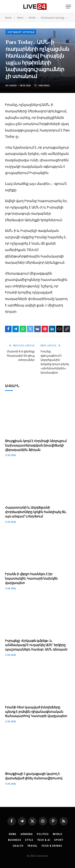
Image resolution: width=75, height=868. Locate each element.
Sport (59, 840)
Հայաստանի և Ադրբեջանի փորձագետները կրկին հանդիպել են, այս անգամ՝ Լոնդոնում (36, 512)
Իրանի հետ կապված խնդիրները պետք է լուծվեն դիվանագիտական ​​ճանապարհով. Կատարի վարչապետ (36, 712)
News (13, 834)
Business (15, 840)
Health (18, 846)
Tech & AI (44, 840)
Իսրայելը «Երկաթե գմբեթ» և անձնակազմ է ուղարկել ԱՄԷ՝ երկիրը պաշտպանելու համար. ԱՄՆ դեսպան (36, 645)
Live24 (13, 86)
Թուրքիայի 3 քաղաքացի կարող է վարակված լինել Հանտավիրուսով (34, 776)
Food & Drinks (52, 846)
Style (29, 840)
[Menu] (68, 7)
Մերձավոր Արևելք (21, 32)
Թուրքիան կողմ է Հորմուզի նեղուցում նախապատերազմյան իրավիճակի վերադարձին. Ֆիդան (36, 445)
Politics (43, 834)
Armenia (27, 834)
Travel (32, 846)
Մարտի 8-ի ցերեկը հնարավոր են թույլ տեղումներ (21, 355)
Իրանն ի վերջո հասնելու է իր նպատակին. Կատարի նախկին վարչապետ (31, 578)
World (57, 834)
